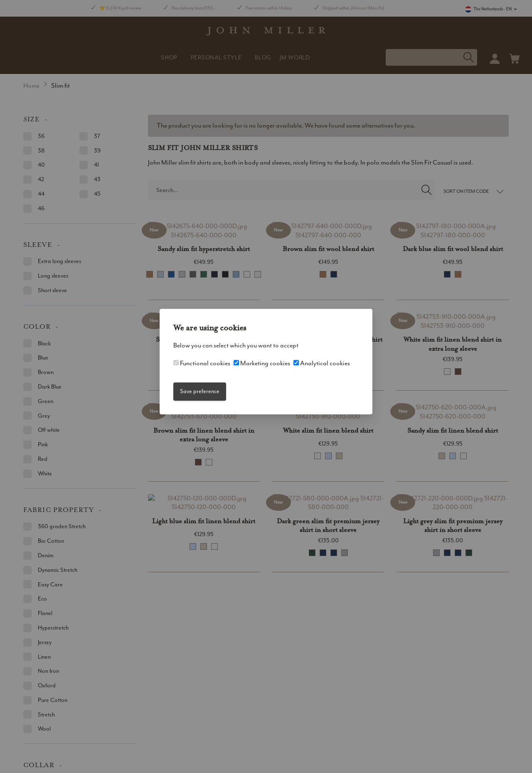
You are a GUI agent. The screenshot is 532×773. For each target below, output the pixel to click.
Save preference (200, 391)
